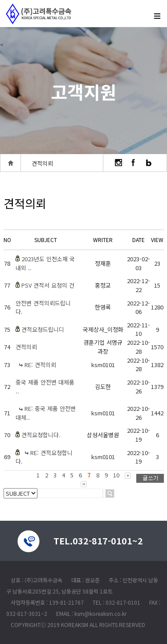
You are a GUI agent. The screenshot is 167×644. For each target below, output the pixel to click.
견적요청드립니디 (43, 329)
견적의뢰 (26, 347)
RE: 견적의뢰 (40, 365)
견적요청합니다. (41, 435)
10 (116, 475)
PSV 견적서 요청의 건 (48, 285)
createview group (38, 12)
